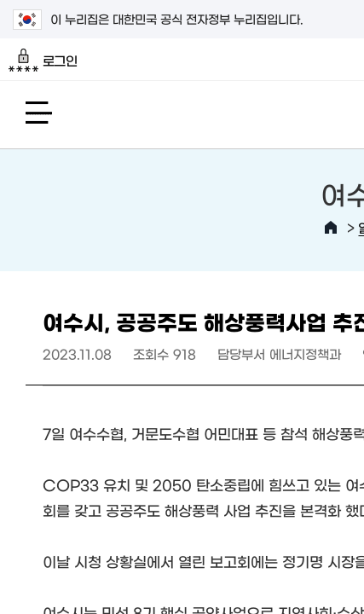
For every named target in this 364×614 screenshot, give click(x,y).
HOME (331, 228)
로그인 (43, 61)
